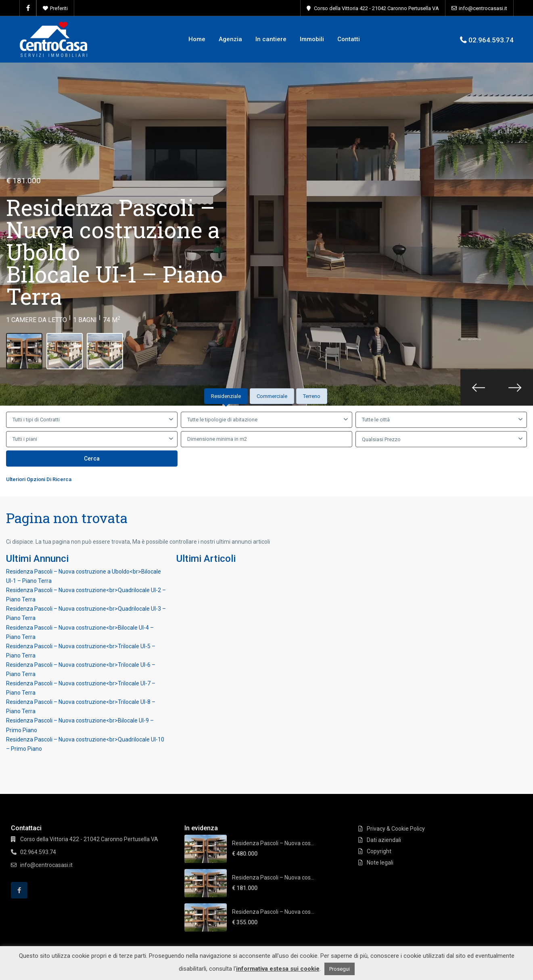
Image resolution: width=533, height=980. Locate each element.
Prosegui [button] (340, 969)
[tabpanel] (266, 449)
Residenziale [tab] (226, 396)
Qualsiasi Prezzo (381, 439)
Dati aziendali (384, 840)
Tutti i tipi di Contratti (36, 420)
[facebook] (28, 8)
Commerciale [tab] (272, 396)
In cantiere (271, 39)
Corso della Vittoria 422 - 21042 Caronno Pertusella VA (376, 8)
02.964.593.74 (491, 40)
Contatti (349, 39)
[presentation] (479, 387)
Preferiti (59, 8)
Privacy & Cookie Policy (396, 829)
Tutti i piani (25, 439)
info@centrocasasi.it (483, 8)
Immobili (312, 39)
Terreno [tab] (312, 396)
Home (197, 39)
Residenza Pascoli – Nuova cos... (273, 843)
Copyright (379, 851)
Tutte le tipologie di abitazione (222, 420)
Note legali (380, 863)
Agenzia (230, 39)
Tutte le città (376, 420)
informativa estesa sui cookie (278, 969)
